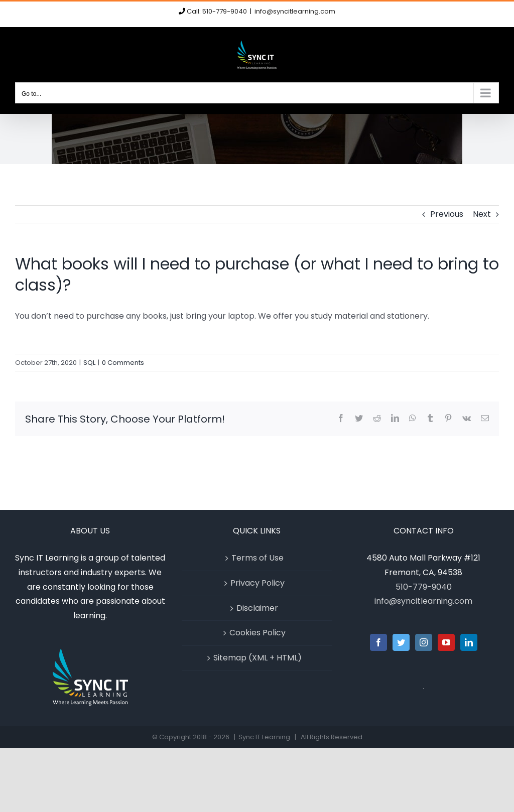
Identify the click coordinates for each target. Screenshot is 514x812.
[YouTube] (446, 642)
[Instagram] (424, 642)
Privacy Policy (258, 583)
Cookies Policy (258, 633)
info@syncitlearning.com (295, 11)
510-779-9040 (424, 587)
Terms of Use (258, 558)
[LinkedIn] (469, 642)
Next (482, 214)
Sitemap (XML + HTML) (258, 658)
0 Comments (123, 363)
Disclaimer (257, 608)
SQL (89, 363)
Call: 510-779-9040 (217, 11)
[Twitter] (401, 642)
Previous (447, 214)
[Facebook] (378, 642)
